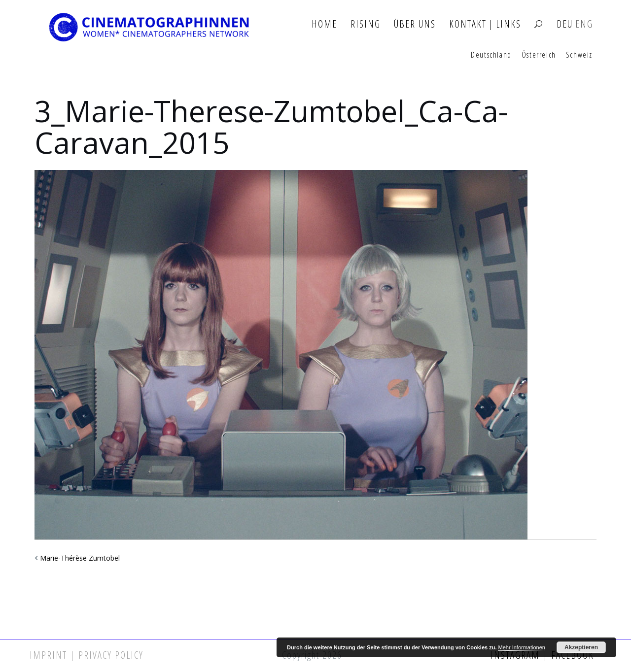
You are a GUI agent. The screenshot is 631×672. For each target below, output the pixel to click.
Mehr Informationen (522, 647)
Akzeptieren (581, 647)
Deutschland (491, 55)
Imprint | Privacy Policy (87, 655)
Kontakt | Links (485, 24)
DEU (565, 24)
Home (324, 24)
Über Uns (415, 24)
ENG (584, 24)
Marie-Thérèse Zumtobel (80, 558)
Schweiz (579, 55)
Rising (366, 24)
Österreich (539, 55)
